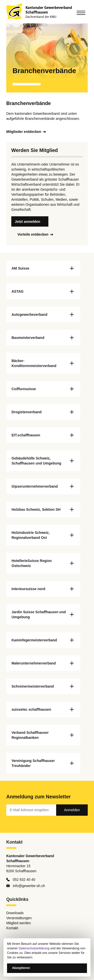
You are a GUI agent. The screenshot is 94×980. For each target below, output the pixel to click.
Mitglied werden (19, 923)
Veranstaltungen (19, 918)
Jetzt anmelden (27, 222)
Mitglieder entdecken (24, 132)
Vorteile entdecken (33, 234)
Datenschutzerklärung (34, 948)
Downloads (15, 913)
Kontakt (12, 928)
